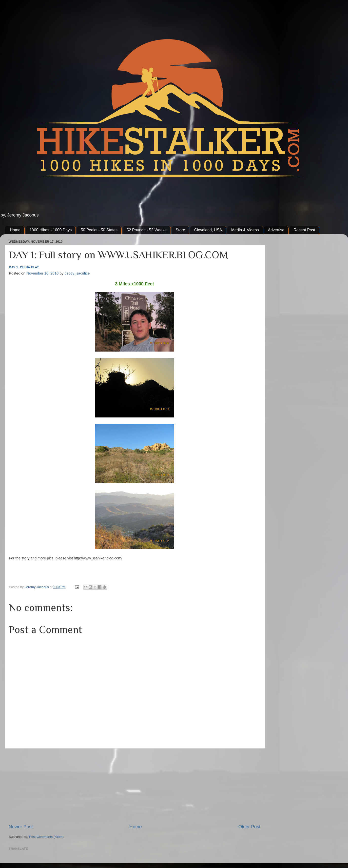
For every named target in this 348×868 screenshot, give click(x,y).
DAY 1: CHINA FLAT (24, 267)
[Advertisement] (135, 786)
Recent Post (304, 230)
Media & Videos (245, 230)
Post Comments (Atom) (46, 837)
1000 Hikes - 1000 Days (51, 230)
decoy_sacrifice (77, 273)
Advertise (276, 230)
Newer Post (21, 827)
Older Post (249, 827)
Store (180, 230)
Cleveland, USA (208, 230)
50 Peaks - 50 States (99, 230)
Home (15, 230)
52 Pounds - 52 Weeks (147, 230)
